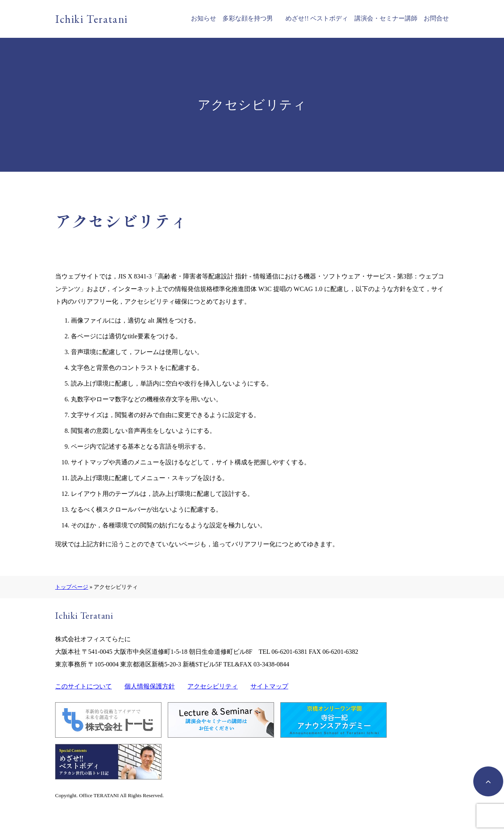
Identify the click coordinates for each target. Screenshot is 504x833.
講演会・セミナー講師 (386, 18)
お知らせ (204, 18)
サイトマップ (269, 686)
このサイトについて (83, 686)
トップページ (72, 587)
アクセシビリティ (213, 686)
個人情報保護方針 (150, 686)
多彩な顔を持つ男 (248, 18)
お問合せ (436, 18)
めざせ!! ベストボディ (317, 18)
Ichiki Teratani (92, 19)
